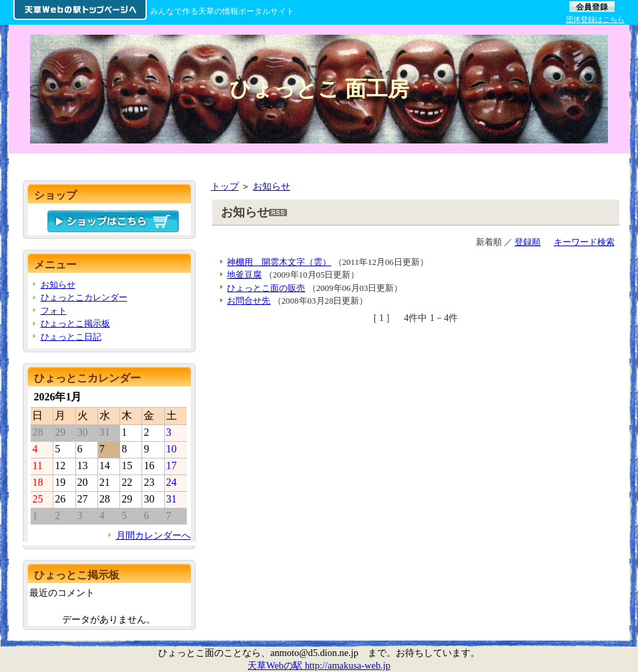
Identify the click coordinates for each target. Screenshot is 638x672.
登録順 (528, 242)
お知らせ (272, 186)
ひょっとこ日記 (71, 337)
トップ (225, 186)
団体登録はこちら (595, 19)
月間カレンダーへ (153, 535)
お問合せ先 (249, 301)
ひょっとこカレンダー (84, 297)
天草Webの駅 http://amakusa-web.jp (319, 665)
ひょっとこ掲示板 (75, 323)
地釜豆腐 (244, 275)
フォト (54, 311)
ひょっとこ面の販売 (266, 288)
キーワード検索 (584, 242)
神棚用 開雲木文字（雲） (279, 262)
